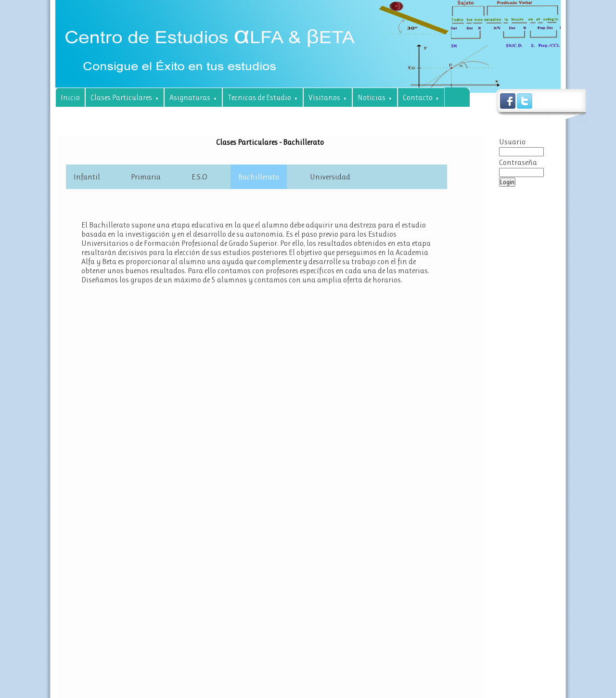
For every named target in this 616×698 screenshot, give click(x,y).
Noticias (375, 97)
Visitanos (328, 97)
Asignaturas (193, 97)
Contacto (421, 97)
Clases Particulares (125, 97)
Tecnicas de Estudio (263, 97)
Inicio (70, 97)
